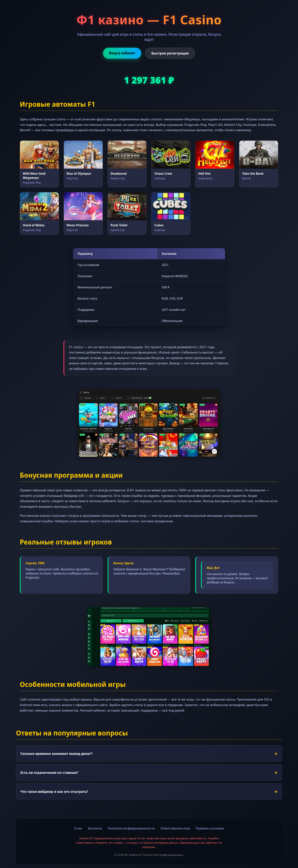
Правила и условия (210, 828)
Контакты (95, 828)
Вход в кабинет (122, 53)
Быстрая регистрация (170, 53)
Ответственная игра (175, 828)
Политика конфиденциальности (131, 828)
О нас (78, 828)
